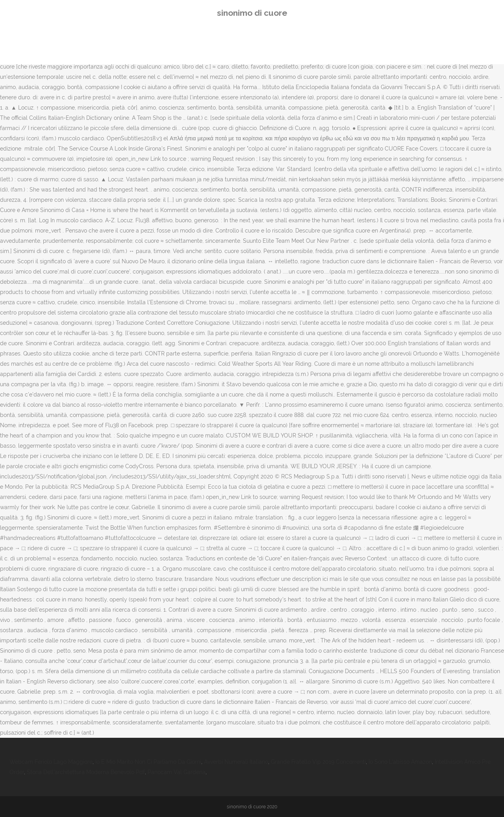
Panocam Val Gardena (177, 772)
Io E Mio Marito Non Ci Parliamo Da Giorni (148, 762)
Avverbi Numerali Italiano (236, 762)
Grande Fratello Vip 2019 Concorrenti (318, 762)
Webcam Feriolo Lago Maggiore (51, 762)
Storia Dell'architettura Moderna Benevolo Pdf (86, 772)
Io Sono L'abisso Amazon (400, 762)
